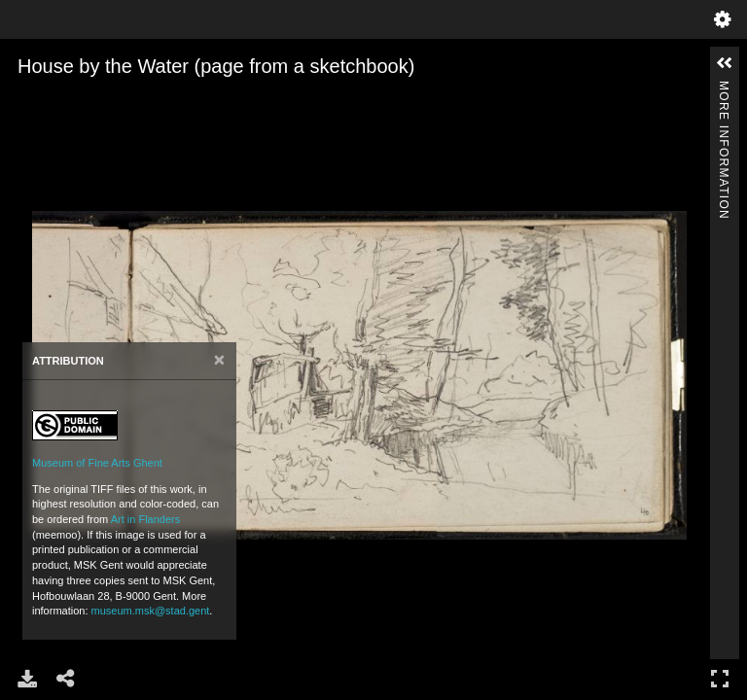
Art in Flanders (146, 519)
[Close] (219, 360)
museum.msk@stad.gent (151, 611)
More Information (724, 89)
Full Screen (720, 678)
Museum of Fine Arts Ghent (97, 463)
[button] (725, 63)
